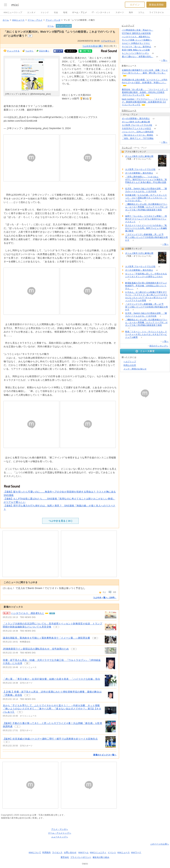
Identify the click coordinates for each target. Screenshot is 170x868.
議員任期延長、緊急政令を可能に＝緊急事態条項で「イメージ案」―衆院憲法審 (46, 638)
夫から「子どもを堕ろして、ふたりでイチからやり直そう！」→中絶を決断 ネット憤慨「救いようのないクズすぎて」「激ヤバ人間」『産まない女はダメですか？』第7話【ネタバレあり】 (52, 709)
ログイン (135, 5)
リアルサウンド (108, 41)
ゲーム (51, 26)
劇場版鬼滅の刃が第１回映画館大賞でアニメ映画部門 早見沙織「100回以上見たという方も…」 (146, 286)
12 (153, 119)
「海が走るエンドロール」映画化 (138, 135)
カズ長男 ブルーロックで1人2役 (137, 125)
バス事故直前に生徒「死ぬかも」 (138, 30)
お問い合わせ (70, 852)
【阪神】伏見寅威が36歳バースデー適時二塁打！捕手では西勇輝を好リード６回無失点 (50, 739)
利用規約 (46, 852)
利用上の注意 (130, 365)
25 (153, 53)
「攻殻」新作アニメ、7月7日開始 (138, 138)
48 (155, 47)
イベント (112, 852)
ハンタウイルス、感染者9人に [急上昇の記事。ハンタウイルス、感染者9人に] (28, 613)
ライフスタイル (157, 12)
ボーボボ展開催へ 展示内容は (136, 118)
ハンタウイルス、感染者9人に (136, 37)
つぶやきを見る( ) (93, 46)
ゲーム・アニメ (80, 12)
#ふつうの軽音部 (69, 117)
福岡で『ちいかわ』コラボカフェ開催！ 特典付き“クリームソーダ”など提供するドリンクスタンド (146, 219)
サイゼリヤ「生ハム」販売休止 (136, 47)
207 (157, 30)
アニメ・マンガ (53, 20)
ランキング (127, 148)
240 (155, 33)
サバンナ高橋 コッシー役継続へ (137, 40)
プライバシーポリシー (81, 857)
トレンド (45, 12)
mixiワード (136, 852)
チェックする (13, 51)
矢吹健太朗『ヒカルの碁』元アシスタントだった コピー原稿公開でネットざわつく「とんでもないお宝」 (146, 198)
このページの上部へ (160, 844)
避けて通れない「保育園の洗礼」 (138, 57)
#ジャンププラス (88, 117)
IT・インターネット (101, 12)
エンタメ (31, 12)
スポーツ (120, 12)
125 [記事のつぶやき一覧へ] (52, 613)
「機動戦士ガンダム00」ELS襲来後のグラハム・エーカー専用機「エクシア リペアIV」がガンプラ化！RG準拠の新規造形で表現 (146, 207)
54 (156, 40)
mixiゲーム (84, 852)
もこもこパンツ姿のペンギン (135, 53)
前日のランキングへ (159, 346)
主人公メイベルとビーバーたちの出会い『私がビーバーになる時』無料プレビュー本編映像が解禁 (146, 228)
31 (157, 135)
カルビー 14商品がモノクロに (136, 43)
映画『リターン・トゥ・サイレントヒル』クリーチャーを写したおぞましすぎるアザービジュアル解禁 (146, 334)
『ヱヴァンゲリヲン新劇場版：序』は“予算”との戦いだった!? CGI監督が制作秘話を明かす (147, 237)
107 (153, 50)
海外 (131, 12)
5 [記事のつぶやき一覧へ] (20, 712)
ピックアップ (128, 26)
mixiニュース (18, 20)
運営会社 (65, 857)
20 (157, 57)
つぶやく (30, 51)
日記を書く (44, 51)
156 (157, 132)
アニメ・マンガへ (60, 829)
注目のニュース (129, 111)
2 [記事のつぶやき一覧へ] (56, 627)
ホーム (6, 20)
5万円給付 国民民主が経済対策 (136, 33)
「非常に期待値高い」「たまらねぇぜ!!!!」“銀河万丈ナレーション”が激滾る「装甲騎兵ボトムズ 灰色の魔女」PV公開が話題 (146, 179)
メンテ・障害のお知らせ (135, 369)
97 (154, 122)
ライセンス (57, 852)
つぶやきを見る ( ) (61, 521)
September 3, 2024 (60, 128)
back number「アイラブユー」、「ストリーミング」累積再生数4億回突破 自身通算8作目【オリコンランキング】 (145, 102)
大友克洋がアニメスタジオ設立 (136, 128)
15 (156, 125)
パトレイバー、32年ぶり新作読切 (138, 132)
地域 (65, 12)
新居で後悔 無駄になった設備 (136, 50)
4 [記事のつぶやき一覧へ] (27, 695)
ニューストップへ (60, 837)
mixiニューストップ (13, 12)
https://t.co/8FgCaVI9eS (47, 117)
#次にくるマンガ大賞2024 (76, 95)
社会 (56, 12)
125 (154, 37)
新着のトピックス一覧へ (105, 755)
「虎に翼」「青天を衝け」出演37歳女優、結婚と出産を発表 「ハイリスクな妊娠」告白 (51, 679)
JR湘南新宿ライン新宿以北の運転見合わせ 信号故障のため (36, 649)
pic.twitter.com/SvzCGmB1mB (20, 121)
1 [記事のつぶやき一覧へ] (18, 727)
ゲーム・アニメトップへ (60, 833)
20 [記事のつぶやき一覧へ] (95, 638)
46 (155, 129)
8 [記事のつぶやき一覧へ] (74, 649)
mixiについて (35, 852)
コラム (141, 12)
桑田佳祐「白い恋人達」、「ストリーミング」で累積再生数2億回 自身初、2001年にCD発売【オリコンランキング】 (145, 92)
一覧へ (164, 60)
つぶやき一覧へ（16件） (105, 598)
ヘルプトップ (130, 362)
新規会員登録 (156, 5)
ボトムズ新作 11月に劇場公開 (136, 122)
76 (157, 138)
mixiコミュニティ (98, 852)
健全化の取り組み (101, 857)
